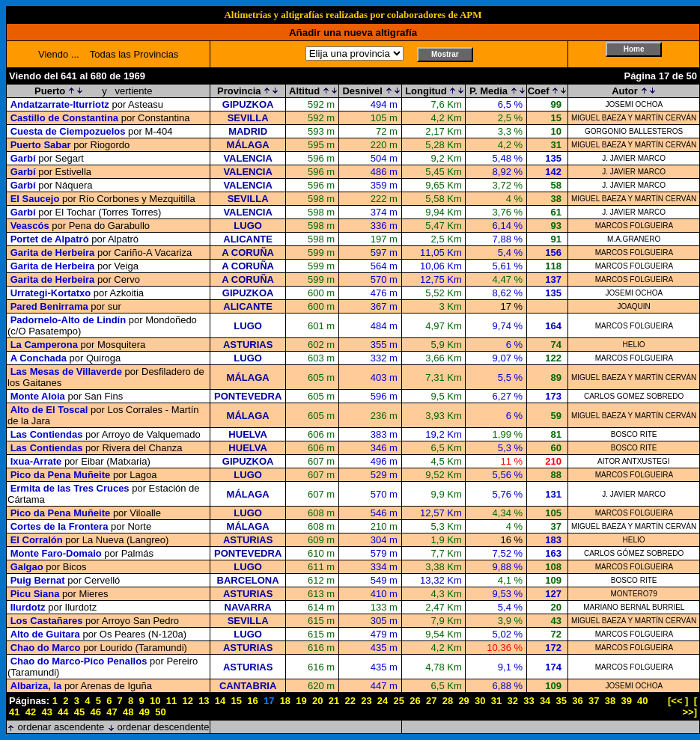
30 (480, 701)
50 (160, 712)
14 (220, 701)
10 (155, 701)
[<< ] (678, 701)
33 (529, 701)
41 (14, 712)
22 (350, 701)
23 (366, 701)
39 (626, 701)
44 (63, 712)
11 (171, 701)
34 (545, 701)
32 (512, 701)
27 (431, 701)
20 (317, 701)
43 (46, 712)
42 (31, 712)
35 (561, 701)
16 (252, 701)
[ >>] (690, 706)
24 (383, 701)
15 (237, 701)
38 (610, 701)
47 (112, 712)
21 (334, 701)
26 (415, 701)
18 (285, 701)
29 (463, 701)
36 (577, 701)
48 (128, 712)
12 (187, 701)
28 (448, 701)
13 (204, 701)
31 (496, 701)
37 (594, 701)
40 (642, 701)
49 (144, 712)
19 (301, 701)
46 (96, 712)
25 (399, 701)
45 (79, 712)
